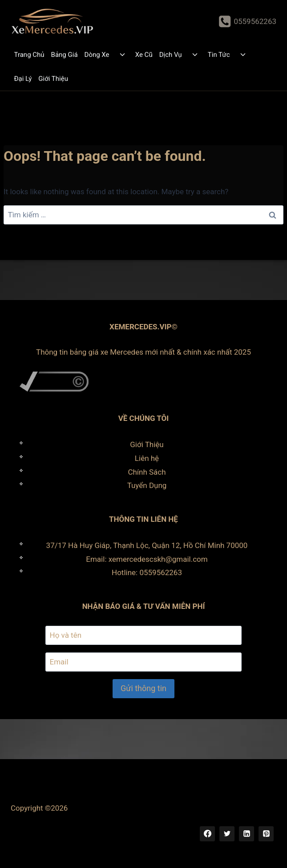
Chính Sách (147, 472)
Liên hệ (147, 458)
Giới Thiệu (53, 79)
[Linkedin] (247, 834)
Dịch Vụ (171, 55)
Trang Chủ (29, 55)
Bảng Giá (65, 55)
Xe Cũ (144, 55)
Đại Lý (23, 79)
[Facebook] (207, 834)
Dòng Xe (97, 55)
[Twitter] (227, 834)
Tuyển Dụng (147, 485)
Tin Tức (219, 55)
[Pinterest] (266, 834)
